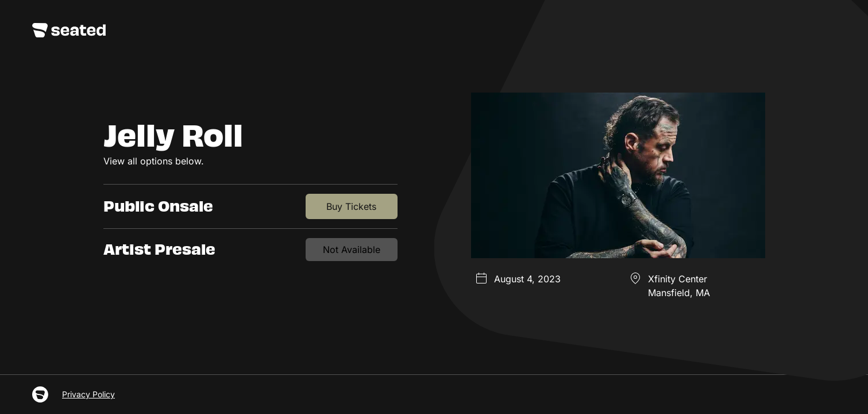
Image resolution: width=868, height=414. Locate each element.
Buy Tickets (351, 206)
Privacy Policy (88, 394)
